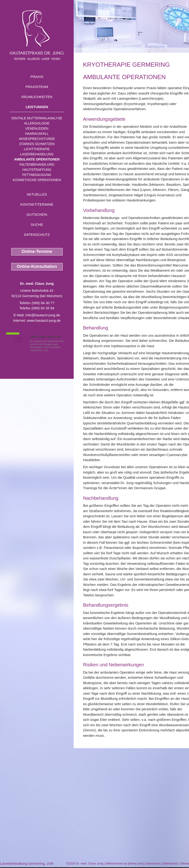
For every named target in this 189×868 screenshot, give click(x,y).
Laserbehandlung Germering (22, 863)
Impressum (153, 864)
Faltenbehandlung (37, 164)
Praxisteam (37, 87)
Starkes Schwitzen (37, 144)
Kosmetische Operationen (37, 180)
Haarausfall (37, 134)
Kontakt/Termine (37, 204)
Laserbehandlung (37, 154)
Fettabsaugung (37, 175)
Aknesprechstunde (37, 139)
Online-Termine (37, 252)
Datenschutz (37, 235)
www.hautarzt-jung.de (44, 320)
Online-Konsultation (37, 266)
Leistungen (37, 107)
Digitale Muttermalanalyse (37, 118)
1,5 (18, 339)
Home (87, 50)
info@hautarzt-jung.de (43, 315)
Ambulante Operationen (37, 159)
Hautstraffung (37, 170)
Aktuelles (37, 194)
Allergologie (37, 123)
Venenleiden (37, 128)
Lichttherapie (37, 149)
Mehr (55, 350)
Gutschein (37, 214)
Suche (37, 224)
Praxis (37, 77)
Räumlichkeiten (37, 97)
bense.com (136, 864)
